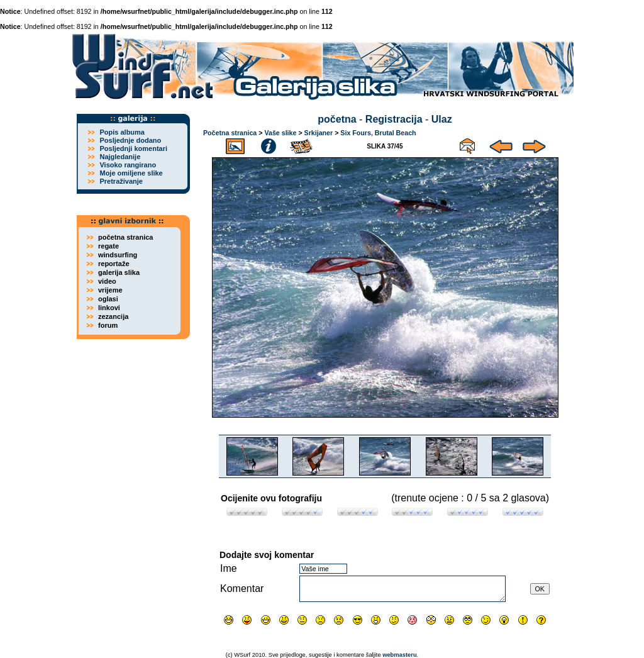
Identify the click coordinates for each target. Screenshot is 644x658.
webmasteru (399, 655)
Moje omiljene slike (131, 173)
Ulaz (442, 119)
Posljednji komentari (133, 148)
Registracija (394, 119)
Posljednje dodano (130, 140)
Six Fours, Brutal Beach (378, 133)
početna (337, 119)
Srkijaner (319, 133)
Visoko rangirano (128, 165)
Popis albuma (122, 132)
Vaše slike (280, 133)
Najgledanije (120, 157)
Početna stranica (230, 133)
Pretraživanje (121, 181)
